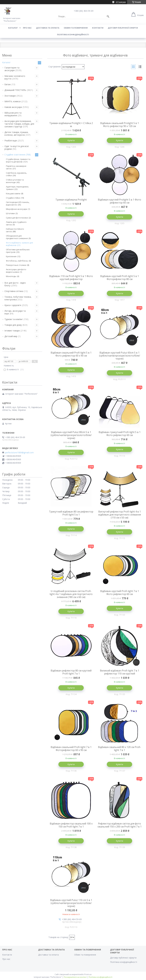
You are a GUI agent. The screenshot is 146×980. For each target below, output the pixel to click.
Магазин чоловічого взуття (15, 77)
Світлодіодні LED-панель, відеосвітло (18, 203)
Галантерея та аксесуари (12, 69)
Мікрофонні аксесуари (17, 209)
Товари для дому (13, 325)
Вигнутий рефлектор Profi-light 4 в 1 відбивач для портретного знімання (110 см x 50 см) (120, 515)
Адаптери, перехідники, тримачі (17, 188)
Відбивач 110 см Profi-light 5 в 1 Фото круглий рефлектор (71, 278)
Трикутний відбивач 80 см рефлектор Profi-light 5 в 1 (71, 513)
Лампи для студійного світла (16, 223)
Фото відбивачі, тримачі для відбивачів (19, 244)
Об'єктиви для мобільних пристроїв (18, 251)
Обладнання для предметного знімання (17, 237)
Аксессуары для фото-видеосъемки (16, 271)
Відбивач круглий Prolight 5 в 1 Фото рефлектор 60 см (119, 201)
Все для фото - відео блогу (15, 284)
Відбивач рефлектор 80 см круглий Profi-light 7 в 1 (71, 672)
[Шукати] (108, 16)
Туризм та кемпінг (14, 319)
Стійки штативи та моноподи (15, 181)
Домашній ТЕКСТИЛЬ (15, 90)
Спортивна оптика (14, 291)
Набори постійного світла (15, 230)
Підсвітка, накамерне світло (16, 167)
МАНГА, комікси (13, 101)
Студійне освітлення (15, 155)
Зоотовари (10, 96)
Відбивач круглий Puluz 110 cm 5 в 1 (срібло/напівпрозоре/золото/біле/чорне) (71, 903)
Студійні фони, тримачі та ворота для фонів (18, 160)
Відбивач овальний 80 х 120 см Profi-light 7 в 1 (119, 749)
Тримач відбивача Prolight (71, 200)
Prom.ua (88, 974)
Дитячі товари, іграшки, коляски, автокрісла (16, 134)
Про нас (27, 28)
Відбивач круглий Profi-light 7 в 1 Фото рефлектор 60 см (120, 593)
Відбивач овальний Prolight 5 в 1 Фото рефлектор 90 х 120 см (120, 125)
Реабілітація (11, 141)
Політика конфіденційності (73, 35)
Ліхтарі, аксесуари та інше (15, 312)
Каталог (13, 28)
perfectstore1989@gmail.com (19, 453)
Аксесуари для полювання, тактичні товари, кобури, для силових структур (19, 124)
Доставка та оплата (48, 28)
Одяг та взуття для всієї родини (17, 148)
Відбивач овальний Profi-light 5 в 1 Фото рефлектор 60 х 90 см (71, 354)
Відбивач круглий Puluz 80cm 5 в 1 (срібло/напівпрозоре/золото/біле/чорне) (71, 435)
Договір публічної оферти (123, 28)
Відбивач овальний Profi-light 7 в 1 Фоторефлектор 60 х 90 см (71, 749)
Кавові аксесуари (13, 107)
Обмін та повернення (76, 28)
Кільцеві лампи (13, 193)
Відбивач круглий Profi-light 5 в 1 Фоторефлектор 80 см (120, 278)
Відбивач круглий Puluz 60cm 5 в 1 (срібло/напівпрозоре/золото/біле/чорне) (120, 356)
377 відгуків (121, 2)
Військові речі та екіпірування (13, 114)
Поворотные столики (16, 265)
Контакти (98, 28)
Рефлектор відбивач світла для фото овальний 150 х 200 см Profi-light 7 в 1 (120, 825)
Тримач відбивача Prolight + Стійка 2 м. (71, 125)
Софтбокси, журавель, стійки (16, 174)
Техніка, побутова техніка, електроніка (18, 298)
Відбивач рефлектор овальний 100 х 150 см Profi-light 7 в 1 (71, 825)
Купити (71, 140)
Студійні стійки (13, 198)
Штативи (10, 213)
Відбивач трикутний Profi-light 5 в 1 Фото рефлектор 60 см (120, 434)
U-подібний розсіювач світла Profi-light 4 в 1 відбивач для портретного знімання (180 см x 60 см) (71, 594)
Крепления (11, 256)
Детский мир (11, 336)
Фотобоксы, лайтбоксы (17, 261)
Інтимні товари (12, 331)
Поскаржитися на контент (75, 977)
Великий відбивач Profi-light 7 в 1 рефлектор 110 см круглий (120, 672)
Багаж (8, 84)
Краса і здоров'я (13, 305)
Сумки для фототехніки (17, 218)
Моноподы (11, 276)
